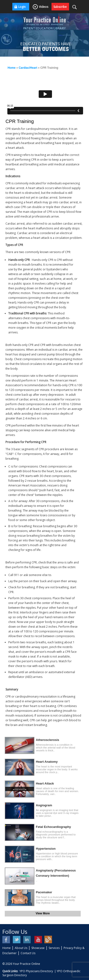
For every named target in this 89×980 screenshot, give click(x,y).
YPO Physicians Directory (36, 971)
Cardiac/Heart (28, 68)
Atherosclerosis (47, 740)
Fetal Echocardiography (53, 827)
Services (54, 948)
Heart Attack (45, 783)
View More (43, 913)
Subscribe (60, 7)
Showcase (38, 948)
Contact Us (28, 953)
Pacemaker (44, 892)
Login (22, 7)
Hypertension (46, 849)
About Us (21, 948)
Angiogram (44, 805)
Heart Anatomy (47, 762)
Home (12, 68)
